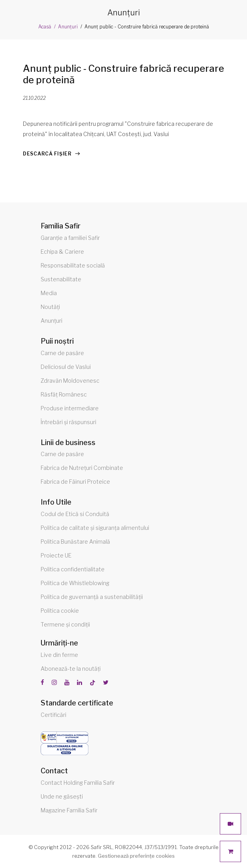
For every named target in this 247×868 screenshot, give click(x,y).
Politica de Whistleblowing (75, 583)
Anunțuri (68, 27)
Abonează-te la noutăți (71, 669)
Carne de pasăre (62, 353)
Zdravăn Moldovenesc (70, 381)
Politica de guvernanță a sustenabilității (92, 597)
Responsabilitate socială (73, 265)
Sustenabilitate (61, 279)
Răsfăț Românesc (64, 394)
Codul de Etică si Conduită (75, 514)
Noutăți (50, 307)
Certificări (53, 715)
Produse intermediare (70, 408)
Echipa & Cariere (62, 252)
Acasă (45, 27)
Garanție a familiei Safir (70, 238)
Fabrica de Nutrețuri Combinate (82, 468)
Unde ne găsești (62, 796)
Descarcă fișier (47, 154)
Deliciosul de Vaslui (66, 367)
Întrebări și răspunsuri (68, 422)
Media (49, 293)
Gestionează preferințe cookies (136, 856)
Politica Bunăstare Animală (75, 542)
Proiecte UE (56, 555)
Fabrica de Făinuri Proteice (75, 482)
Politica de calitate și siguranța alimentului (95, 528)
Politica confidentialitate (73, 569)
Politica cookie (60, 611)
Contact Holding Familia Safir (78, 783)
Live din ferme (59, 655)
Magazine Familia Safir (69, 810)
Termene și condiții (65, 624)
